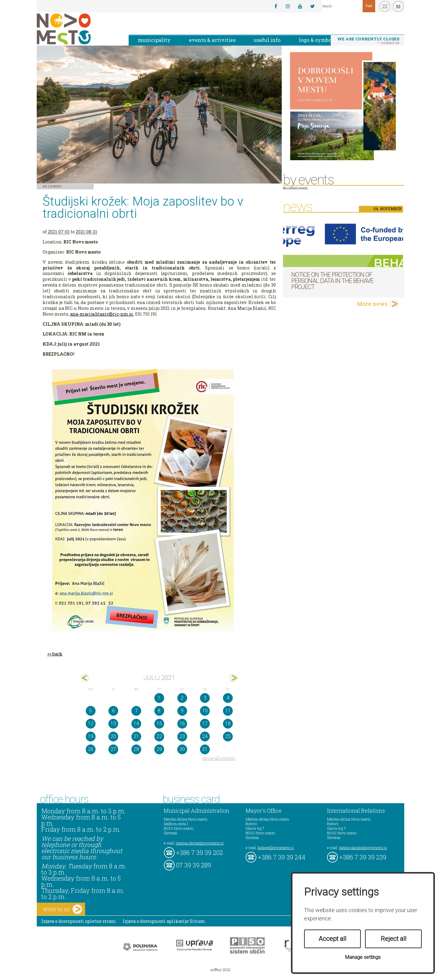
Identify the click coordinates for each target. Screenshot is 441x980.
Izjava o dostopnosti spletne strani (79, 921)
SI (398, 6)
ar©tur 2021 (221, 970)
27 (113, 749)
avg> (234, 678)
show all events (219, 758)
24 (205, 736)
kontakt (385, 6)
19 (91, 736)
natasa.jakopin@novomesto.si (363, 848)
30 (182, 749)
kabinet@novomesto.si (276, 848)
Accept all (332, 939)
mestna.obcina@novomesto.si (200, 843)
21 (136, 736)
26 (91, 749)
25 (228, 736)
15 (159, 724)
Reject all (394, 939)
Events (56, 186)
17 (205, 724)
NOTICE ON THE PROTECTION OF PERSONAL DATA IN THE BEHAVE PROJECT (332, 281)
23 (182, 736)
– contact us (368, 41)
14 (136, 724)
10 (205, 711)
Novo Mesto (78, 29)
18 (228, 724)
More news (372, 304)
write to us (62, 909)
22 (159, 736)
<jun (85, 678)
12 (91, 724)
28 (136, 749)
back (57, 654)
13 (113, 724)
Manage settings (363, 957)
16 (182, 724)
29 (159, 749)
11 (228, 711)
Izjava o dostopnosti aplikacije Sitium (164, 921)
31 (205, 749)
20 (113, 736)
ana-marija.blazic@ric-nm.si (102, 314)
